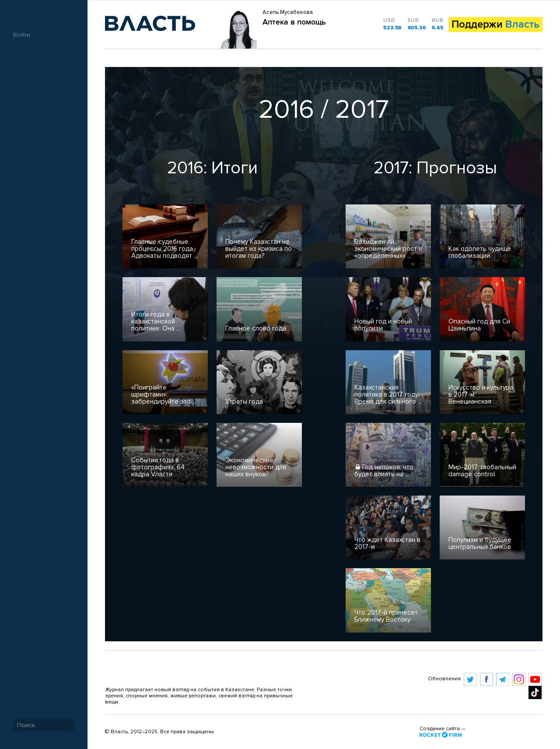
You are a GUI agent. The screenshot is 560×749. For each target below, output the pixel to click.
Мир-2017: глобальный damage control (482, 471)
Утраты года (244, 402)
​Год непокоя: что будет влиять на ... (384, 471)
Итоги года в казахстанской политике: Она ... (156, 322)
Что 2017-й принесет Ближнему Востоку (386, 616)
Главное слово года (256, 329)
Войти (22, 35)
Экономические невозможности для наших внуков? (256, 467)
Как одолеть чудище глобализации (480, 252)
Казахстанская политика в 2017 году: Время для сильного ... (388, 395)
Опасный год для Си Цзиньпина (479, 325)
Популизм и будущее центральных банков (480, 543)
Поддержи (495, 25)
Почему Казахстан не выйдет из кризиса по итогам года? (259, 249)
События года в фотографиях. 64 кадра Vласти (158, 467)
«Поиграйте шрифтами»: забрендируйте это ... (164, 395)
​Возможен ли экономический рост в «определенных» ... (388, 249)
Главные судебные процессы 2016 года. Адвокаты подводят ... (164, 249)
